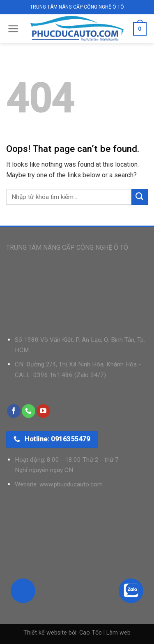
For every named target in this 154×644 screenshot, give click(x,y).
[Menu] (13, 29)
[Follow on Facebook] (14, 411)
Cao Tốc (91, 633)
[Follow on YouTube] (43, 411)
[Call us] (29, 411)
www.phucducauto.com (71, 484)
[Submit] (140, 197)
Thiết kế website (45, 633)
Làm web (118, 633)
